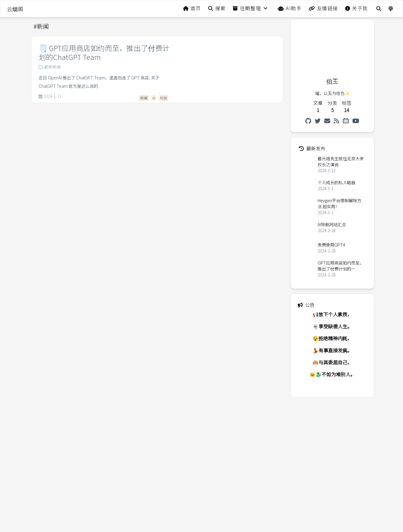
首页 (192, 8)
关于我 (357, 8)
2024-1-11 (50, 96)
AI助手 (290, 8)
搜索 (217, 8)
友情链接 (323, 8)
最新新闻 (50, 67)
